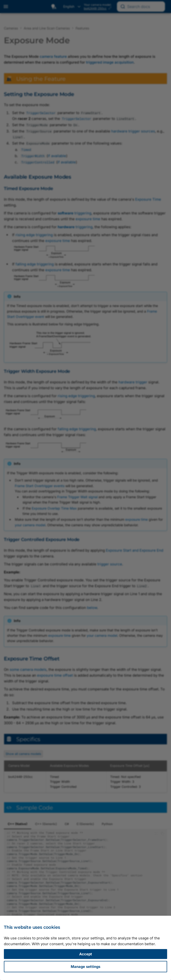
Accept (86, 954)
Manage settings (85, 967)
